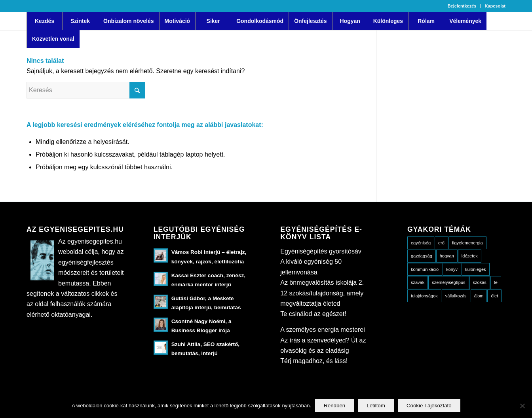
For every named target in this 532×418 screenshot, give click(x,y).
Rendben (334, 406)
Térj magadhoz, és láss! (314, 361)
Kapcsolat (495, 6)
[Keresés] (86, 90)
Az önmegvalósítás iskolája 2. (322, 283)
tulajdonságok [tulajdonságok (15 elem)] (424, 296)
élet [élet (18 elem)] (494, 296)
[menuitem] (462, 6)
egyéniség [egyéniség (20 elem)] (421, 243)
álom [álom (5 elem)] (479, 296)
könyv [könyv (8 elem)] (452, 269)
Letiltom (376, 406)
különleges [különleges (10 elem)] (476, 269)
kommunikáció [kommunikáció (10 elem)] (425, 269)
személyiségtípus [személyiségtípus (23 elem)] (448, 282)
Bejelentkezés (462, 6)
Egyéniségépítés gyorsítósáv (321, 251)
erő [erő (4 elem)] (441, 243)
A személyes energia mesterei (322, 330)
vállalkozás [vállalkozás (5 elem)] (456, 296)
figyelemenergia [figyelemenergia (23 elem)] (467, 243)
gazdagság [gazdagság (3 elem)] (422, 256)
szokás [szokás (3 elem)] (480, 282)
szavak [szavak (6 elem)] (418, 282)
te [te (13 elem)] (496, 282)
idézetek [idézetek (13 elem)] (470, 256)
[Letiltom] (522, 406)
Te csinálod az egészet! (313, 314)
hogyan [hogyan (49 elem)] (447, 256)
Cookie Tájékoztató (429, 406)
